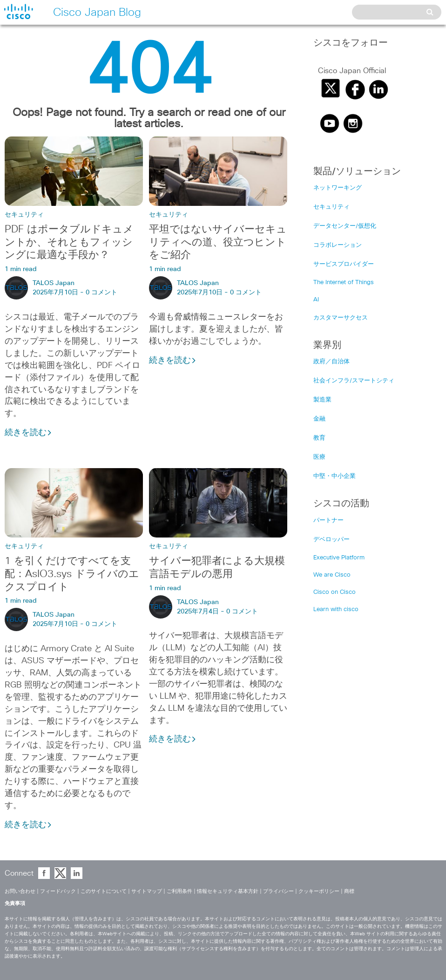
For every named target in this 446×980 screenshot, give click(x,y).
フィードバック (58, 891)
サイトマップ (147, 891)
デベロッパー (331, 540)
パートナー (328, 521)
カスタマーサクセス (341, 318)
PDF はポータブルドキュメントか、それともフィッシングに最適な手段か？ (69, 243)
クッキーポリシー (319, 891)
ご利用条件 (179, 891)
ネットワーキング (338, 188)
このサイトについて (104, 891)
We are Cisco (332, 575)
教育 (319, 438)
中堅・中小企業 (334, 476)
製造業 (322, 400)
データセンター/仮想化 (345, 226)
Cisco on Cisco (334, 592)
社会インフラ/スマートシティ (354, 381)
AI (316, 300)
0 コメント (101, 293)
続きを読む (28, 433)
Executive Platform (339, 558)
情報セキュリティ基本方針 (228, 891)
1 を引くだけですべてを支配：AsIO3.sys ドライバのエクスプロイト (72, 574)
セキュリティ (24, 215)
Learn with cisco (336, 609)
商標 (349, 891)
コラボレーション (338, 245)
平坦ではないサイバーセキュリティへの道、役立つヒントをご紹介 (218, 243)
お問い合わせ (20, 891)
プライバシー (278, 891)
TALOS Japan (54, 283)
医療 (319, 457)
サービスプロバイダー (344, 264)
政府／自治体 (331, 362)
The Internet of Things (344, 282)
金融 (319, 419)
